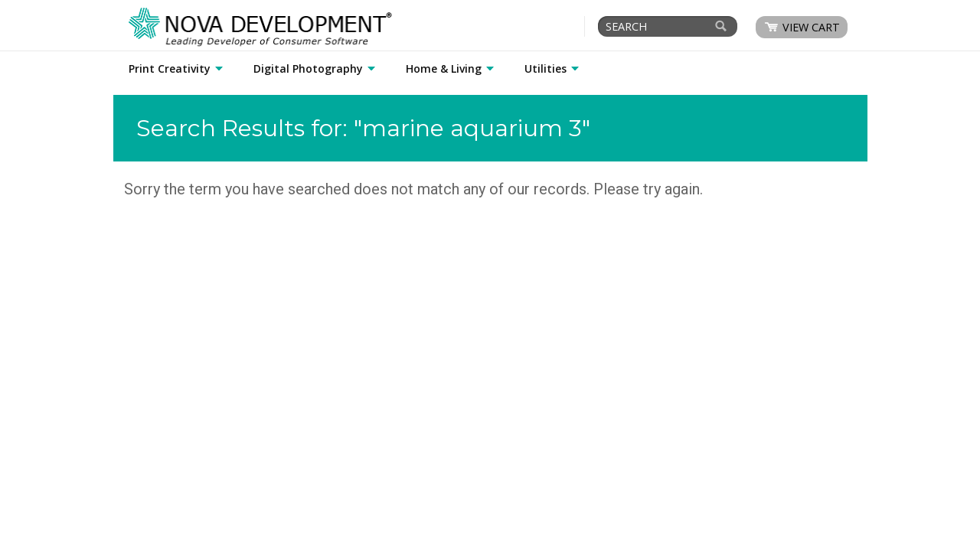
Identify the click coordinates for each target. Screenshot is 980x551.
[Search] (721, 26)
